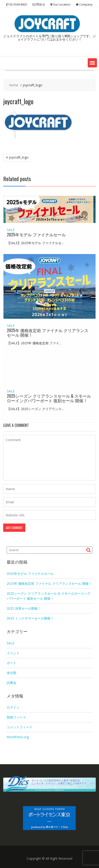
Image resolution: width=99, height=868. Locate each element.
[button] (92, 63)
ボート (12, 663)
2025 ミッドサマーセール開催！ (30, 618)
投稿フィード (16, 717)
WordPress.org (18, 737)
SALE (11, 230)
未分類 (12, 673)
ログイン (13, 707)
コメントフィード (20, 727)
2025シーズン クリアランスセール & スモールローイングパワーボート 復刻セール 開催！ (49, 398)
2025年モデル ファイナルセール (36, 234)
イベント (13, 653)
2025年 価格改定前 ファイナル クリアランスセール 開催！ (48, 333)
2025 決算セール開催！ (24, 608)
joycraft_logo (19, 157)
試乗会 (12, 683)
